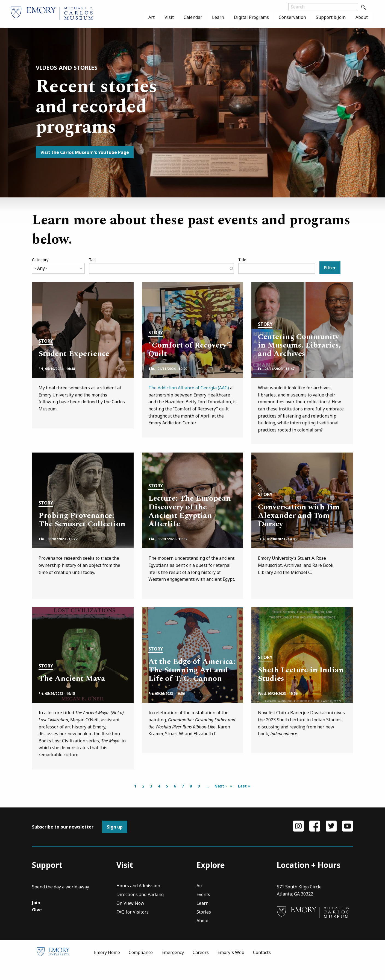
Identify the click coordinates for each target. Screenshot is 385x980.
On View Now (130, 919)
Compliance (141, 968)
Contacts (262, 968)
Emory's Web (231, 968)
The (153, 388)
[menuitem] (152, 17)
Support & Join (331, 17)
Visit (169, 17)
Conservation (292, 17)
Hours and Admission (138, 902)
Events (203, 911)
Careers (201, 968)
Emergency (173, 968)
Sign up (115, 842)
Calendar (193, 17)
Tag (92, 260)
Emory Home (107, 968)
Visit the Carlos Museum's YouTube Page (85, 152)
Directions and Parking (140, 911)
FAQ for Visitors (133, 928)
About (362, 17)
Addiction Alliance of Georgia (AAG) (193, 388)
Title (242, 260)
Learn (218, 17)
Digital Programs (251, 17)
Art (152, 17)
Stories (204, 928)
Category (40, 260)
